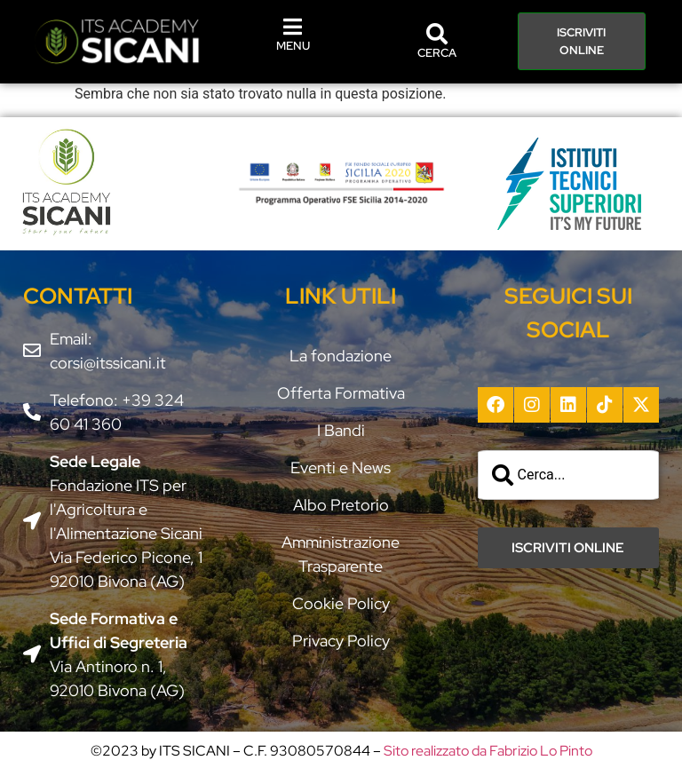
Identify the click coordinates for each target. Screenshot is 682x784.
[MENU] (293, 27)
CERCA (437, 53)
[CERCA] (437, 34)
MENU (293, 46)
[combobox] (569, 475)
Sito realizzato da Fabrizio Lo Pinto (488, 751)
